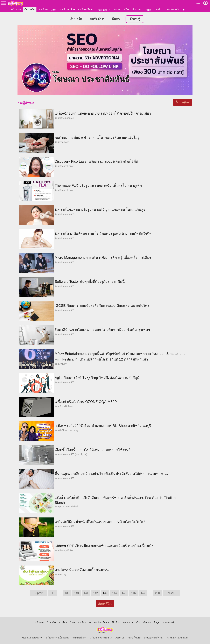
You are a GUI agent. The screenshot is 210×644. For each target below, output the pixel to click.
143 (105, 593)
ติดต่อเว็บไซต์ (134, 638)
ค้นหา (116, 19)
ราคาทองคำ (172, 9)
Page (148, 10)
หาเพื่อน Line (67, 9)
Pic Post (102, 10)
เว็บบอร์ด (30, 9)
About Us (120, 638)
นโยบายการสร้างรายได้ (101, 638)
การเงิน (158, 9)
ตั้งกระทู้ (135, 19)
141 (86, 593)
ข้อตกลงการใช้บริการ (32, 638)
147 (143, 593)
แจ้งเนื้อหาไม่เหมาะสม (177, 638)
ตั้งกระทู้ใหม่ (183, 102)
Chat (53, 10)
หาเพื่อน (43, 9)
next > (171, 593)
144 (114, 593)
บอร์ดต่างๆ (97, 19)
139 (67, 593)
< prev (39, 593)
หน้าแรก (16, 9)
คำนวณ (137, 9)
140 (76, 593)
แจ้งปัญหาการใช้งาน (154, 638)
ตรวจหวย (115, 9)
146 (133, 593)
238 (157, 593)
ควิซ (126, 9)
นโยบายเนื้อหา (79, 638)
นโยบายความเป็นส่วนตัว (57, 638)
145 (124, 593)
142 (95, 593)
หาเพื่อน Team (86, 9)
